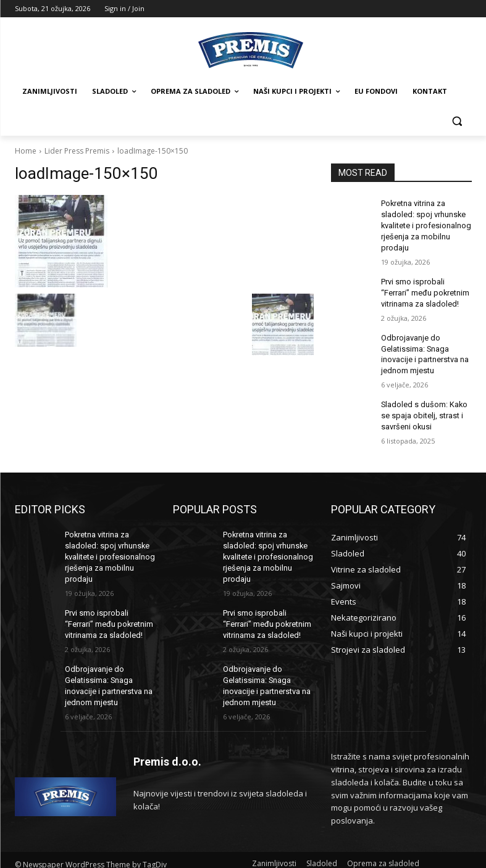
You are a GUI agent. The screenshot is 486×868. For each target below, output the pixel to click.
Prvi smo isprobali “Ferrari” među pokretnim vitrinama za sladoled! (426, 288)
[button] (457, 121)
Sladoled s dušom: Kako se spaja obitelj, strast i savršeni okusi (422, 406)
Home (26, 151)
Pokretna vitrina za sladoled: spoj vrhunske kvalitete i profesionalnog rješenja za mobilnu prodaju (424, 224)
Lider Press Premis (77, 151)
